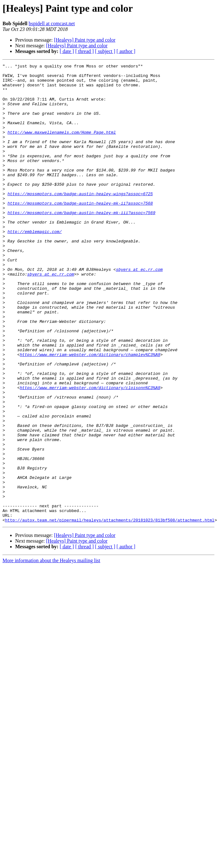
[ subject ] (105, 51)
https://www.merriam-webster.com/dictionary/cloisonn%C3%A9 (90, 453)
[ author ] (126, 51)
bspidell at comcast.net (52, 23)
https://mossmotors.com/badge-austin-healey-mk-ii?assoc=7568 (80, 231)
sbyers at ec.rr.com (139, 311)
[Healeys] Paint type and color (85, 40)
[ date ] (67, 51)
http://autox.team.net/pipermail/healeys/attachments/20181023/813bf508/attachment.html (110, 612)
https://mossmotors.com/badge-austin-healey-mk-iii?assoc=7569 (81, 243)
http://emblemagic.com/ (35, 265)
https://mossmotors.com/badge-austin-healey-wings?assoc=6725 (80, 220)
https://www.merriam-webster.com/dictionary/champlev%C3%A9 (90, 413)
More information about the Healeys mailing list (51, 652)
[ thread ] (84, 51)
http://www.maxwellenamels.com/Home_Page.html (62, 146)
